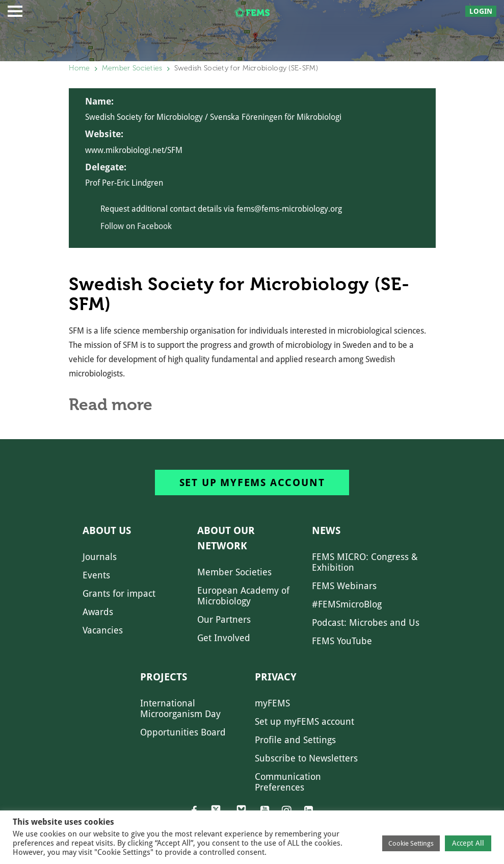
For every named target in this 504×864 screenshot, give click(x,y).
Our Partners (224, 619)
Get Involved (224, 638)
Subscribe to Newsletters (306, 758)
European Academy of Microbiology (243, 596)
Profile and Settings (295, 740)
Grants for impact (119, 593)
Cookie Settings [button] (411, 843)
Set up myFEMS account (252, 482)
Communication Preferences (288, 782)
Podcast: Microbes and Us (366, 622)
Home (79, 68)
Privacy (276, 677)
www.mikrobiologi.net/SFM (134, 150)
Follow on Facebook (136, 226)
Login (481, 11)
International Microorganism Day (180, 708)
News (326, 530)
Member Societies (132, 68)
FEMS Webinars (344, 586)
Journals (100, 557)
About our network (226, 538)
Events (96, 575)
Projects (164, 677)
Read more (111, 404)
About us (107, 530)
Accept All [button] (468, 843)
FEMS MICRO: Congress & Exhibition (365, 562)
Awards (98, 612)
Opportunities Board (183, 732)
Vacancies (103, 630)
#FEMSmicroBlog (347, 604)
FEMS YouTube (342, 641)
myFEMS (272, 703)
